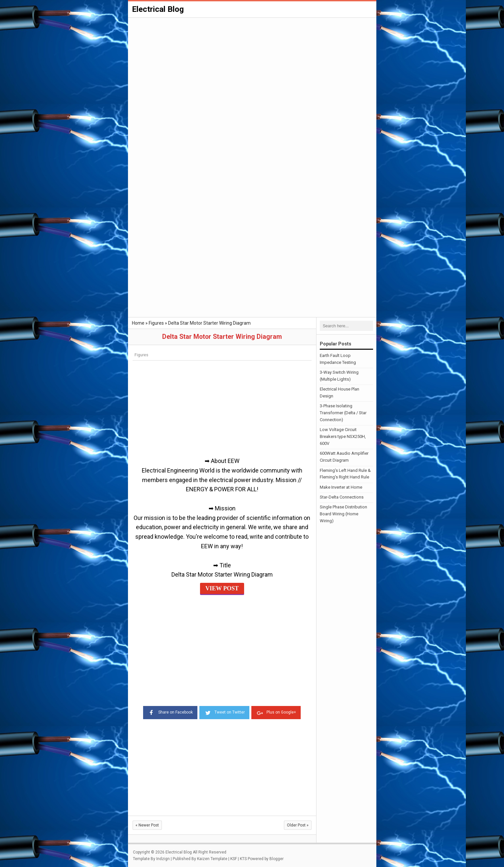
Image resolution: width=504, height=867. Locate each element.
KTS (243, 859)
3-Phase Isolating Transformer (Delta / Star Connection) (343, 413)
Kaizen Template (212, 859)
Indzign (163, 859)
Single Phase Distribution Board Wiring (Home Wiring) (343, 514)
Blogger (277, 859)
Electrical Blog (158, 9)
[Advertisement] (252, 68)
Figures (141, 355)
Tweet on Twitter (224, 712)
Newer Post (147, 825)
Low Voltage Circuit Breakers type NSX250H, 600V (343, 436)
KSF (234, 859)
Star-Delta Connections (342, 497)
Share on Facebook (170, 712)
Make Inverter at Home (341, 487)
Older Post (298, 825)
